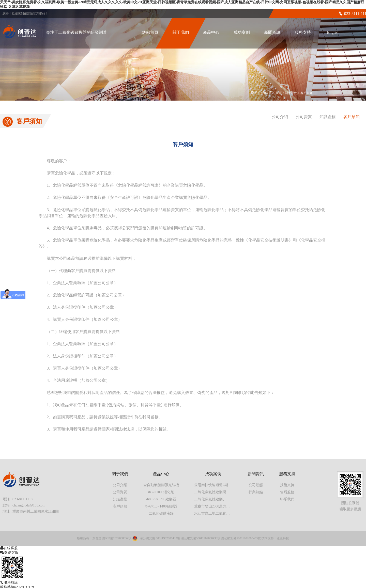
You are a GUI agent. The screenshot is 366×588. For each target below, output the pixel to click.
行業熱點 (256, 492)
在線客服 (11, 548)
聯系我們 (287, 499)
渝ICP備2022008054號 (117, 538)
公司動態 (256, 485)
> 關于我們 (290, 93)
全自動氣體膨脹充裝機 (161, 485)
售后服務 (287, 492)
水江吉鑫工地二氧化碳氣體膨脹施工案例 (226, 513)
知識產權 (328, 117)
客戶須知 (352, 117)
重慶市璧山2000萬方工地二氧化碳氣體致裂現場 (232, 506)
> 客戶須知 (305, 93)
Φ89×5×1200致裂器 (161, 499)
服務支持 (303, 32)
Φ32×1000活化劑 (161, 492)
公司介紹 (280, 117)
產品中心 (211, 32)
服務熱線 (11, 582)
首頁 (279, 93)
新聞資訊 (272, 32)
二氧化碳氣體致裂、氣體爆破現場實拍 (224, 499)
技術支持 (287, 485)
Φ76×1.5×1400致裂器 (161, 506)
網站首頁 (150, 32)
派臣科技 (283, 538)
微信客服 (11, 552)
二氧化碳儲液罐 (161, 513)
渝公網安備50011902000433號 (241, 538)
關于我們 (181, 32)
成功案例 (242, 32)
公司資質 (304, 117)
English (333, 32)
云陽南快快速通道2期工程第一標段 (222, 485)
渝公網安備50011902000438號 (201, 538)
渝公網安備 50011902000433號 (160, 538)
